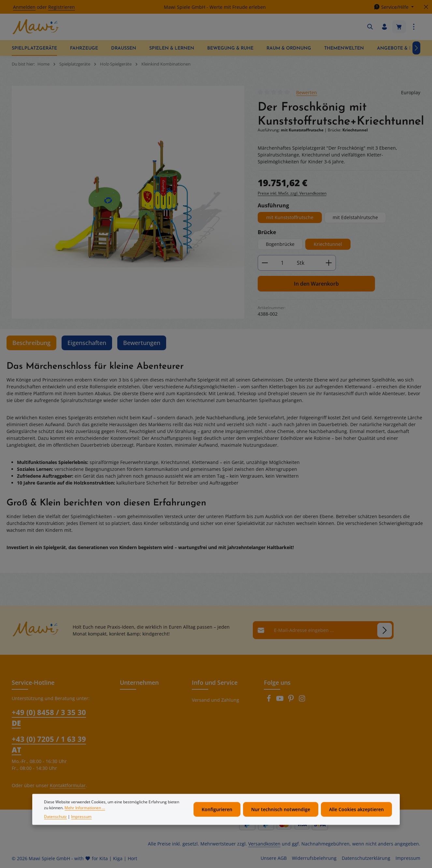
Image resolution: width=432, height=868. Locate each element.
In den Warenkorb (316, 284)
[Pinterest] (292, 700)
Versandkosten (264, 844)
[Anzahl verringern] (265, 263)
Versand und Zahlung (216, 700)
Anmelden (24, 7)
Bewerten (307, 92)
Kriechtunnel (328, 244)
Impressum (408, 858)
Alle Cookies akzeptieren (356, 820)
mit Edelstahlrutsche (355, 217)
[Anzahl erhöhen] (329, 263)
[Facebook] (269, 700)
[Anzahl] (282, 263)
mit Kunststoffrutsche (290, 217)
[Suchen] (370, 27)
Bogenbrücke (280, 244)
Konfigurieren (217, 820)
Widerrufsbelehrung (314, 858)
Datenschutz (55, 827)
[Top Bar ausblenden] (426, 7)
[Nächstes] (416, 48)
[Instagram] (302, 700)
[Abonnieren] (385, 630)
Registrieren (62, 7)
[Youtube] (281, 700)
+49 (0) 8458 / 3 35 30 (49, 718)
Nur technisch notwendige (281, 820)
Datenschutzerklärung (366, 858)
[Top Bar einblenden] (414, 27)
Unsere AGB (274, 858)
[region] (128, 202)
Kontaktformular (68, 785)
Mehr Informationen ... (85, 819)
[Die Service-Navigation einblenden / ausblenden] (394, 7)
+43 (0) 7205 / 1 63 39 (49, 744)
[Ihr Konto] (384, 27)
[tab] (31, 343)
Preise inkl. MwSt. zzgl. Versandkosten (292, 193)
